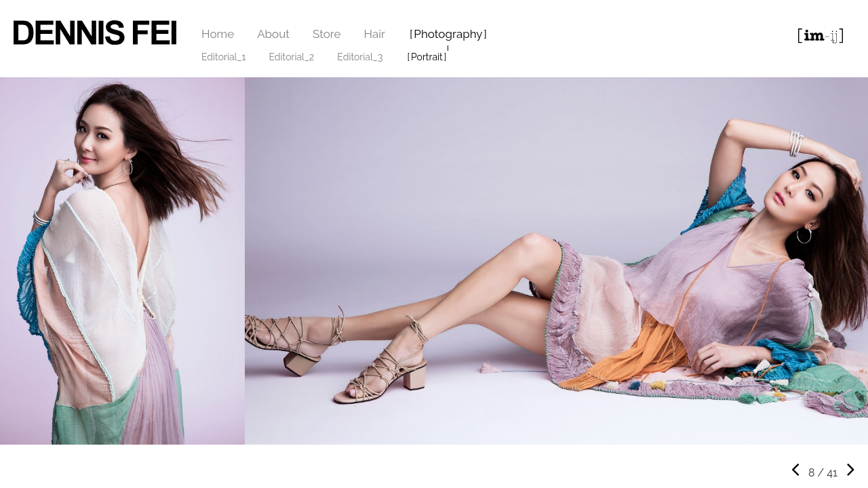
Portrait (427, 57)
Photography (448, 34)
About (273, 34)
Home (218, 34)
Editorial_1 (224, 57)
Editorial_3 (360, 57)
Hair (375, 34)
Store (327, 34)
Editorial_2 (292, 57)
